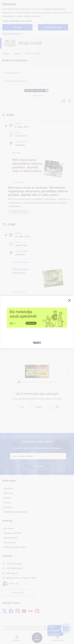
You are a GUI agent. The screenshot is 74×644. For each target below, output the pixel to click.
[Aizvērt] (69, 300)
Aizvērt (37, 342)
